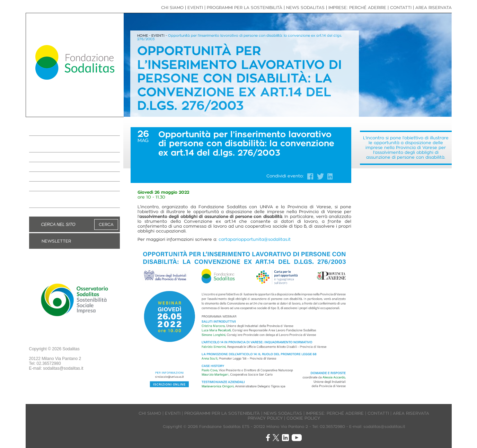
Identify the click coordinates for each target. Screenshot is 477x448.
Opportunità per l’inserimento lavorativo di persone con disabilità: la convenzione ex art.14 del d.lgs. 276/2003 (240, 37)
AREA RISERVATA (434, 7)
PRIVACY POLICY (265, 418)
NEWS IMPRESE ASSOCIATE (72, 177)
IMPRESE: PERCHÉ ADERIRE (72, 157)
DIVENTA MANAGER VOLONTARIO (60, 200)
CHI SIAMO (172, 7)
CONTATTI (401, 7)
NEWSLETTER (56, 241)
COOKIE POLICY (303, 418)
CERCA (106, 224)
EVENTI (42, 186)
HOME (143, 36)
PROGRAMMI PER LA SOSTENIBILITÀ (61, 144)
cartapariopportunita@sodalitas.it (255, 239)
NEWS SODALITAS (58, 167)
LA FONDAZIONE (56, 131)
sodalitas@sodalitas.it (63, 368)
